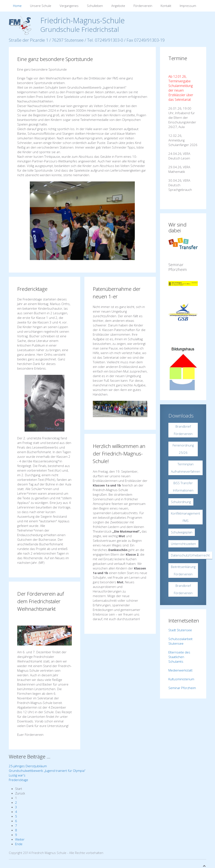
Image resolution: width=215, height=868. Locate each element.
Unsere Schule (41, 6)
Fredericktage (32, 289)
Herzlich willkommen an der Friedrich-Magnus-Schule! (119, 453)
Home (17, 6)
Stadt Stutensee (180, 630)
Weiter (20, 839)
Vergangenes (69, 6)
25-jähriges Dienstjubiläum (28, 766)
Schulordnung (181, 502)
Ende (19, 844)
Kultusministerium (181, 679)
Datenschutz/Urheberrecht (190, 555)
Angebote (118, 6)
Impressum (188, 6)
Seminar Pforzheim (182, 688)
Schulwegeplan (182, 532)
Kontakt (166, 6)
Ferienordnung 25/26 (183, 449)
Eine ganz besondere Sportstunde (55, 59)
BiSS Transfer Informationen (183, 487)
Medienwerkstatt (180, 670)
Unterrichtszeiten (183, 544)
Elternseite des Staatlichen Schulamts (179, 657)
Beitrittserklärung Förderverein (183, 570)
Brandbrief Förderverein (183, 430)
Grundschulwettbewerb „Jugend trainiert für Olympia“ (47, 771)
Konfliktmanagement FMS (186, 517)
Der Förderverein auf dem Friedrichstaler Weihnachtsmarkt (41, 601)
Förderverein (143, 6)
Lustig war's (17, 775)
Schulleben (95, 6)
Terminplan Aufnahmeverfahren (186, 468)
